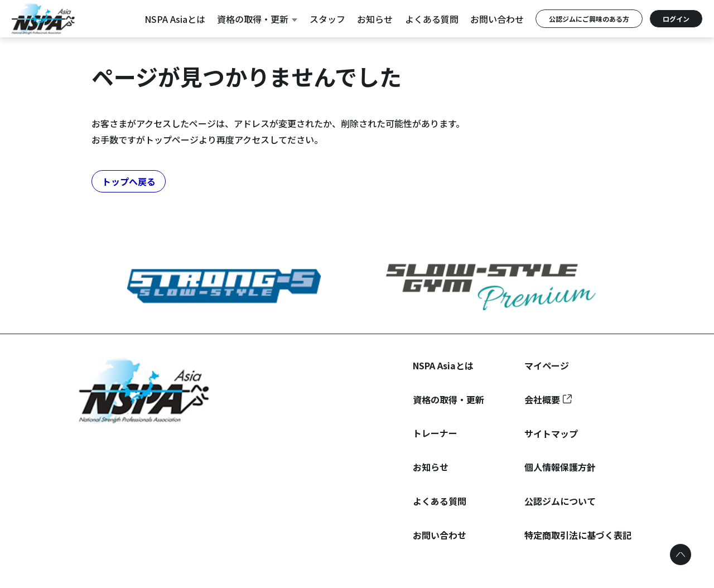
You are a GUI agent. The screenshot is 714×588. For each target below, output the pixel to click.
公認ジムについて (560, 501)
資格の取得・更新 (257, 19)
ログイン (676, 19)
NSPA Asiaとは (175, 19)
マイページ (547, 365)
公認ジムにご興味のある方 (589, 19)
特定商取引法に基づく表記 (578, 535)
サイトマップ (551, 433)
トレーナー (435, 433)
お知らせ (375, 19)
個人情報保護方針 (560, 467)
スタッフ (327, 19)
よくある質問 (432, 19)
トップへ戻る (129, 181)
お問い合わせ (497, 19)
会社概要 (542, 399)
